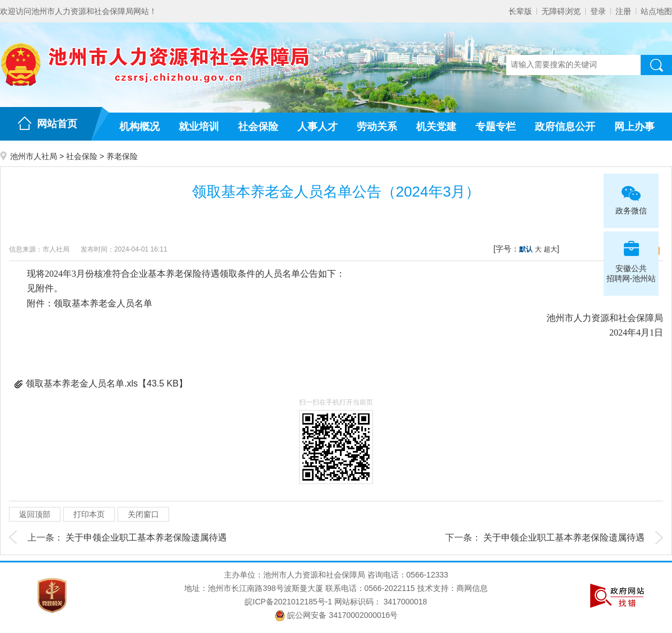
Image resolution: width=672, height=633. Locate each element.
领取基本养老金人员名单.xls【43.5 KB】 (107, 383)
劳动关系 (377, 127)
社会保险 (258, 127)
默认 (526, 249)
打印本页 (89, 514)
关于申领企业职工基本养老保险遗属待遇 (146, 537)
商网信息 (472, 588)
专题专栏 (496, 127)
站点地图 (656, 11)
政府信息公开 (565, 127)
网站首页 (57, 124)
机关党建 (436, 127)
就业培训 (199, 127)
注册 (623, 11)
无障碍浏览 (561, 11)
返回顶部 (35, 514)
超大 (550, 249)
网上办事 (634, 127)
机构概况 (139, 127)
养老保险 (122, 156)
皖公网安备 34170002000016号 (336, 615)
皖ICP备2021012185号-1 (288, 602)
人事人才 (318, 127)
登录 (598, 11)
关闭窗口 (143, 514)
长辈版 (520, 11)
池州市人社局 (34, 156)
